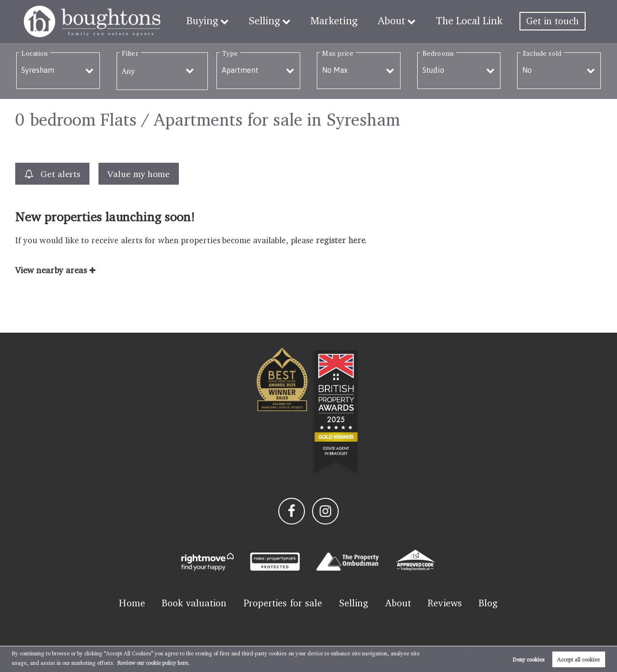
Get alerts (52, 174)
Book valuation (194, 603)
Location (34, 53)
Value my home (138, 174)
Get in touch (553, 21)
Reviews (445, 603)
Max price (338, 53)
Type (230, 53)
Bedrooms (438, 53)
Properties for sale (283, 603)
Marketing (342, 21)
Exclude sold (542, 53)
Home (132, 603)
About (396, 21)
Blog (488, 603)
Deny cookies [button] (529, 659)
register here (340, 240)
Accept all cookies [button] (578, 659)
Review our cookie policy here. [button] (153, 663)
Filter (130, 53)
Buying (216, 21)
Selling (276, 21)
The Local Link (471, 21)
